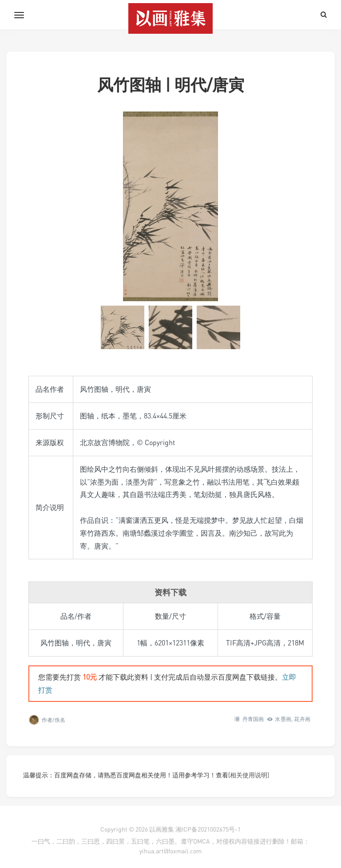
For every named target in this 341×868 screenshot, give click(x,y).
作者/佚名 (54, 720)
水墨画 (283, 719)
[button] (123, 327)
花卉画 (302, 719)
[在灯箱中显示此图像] (170, 206)
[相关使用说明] (249, 775)
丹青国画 (253, 719)
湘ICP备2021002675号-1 (208, 829)
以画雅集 (162, 829)
